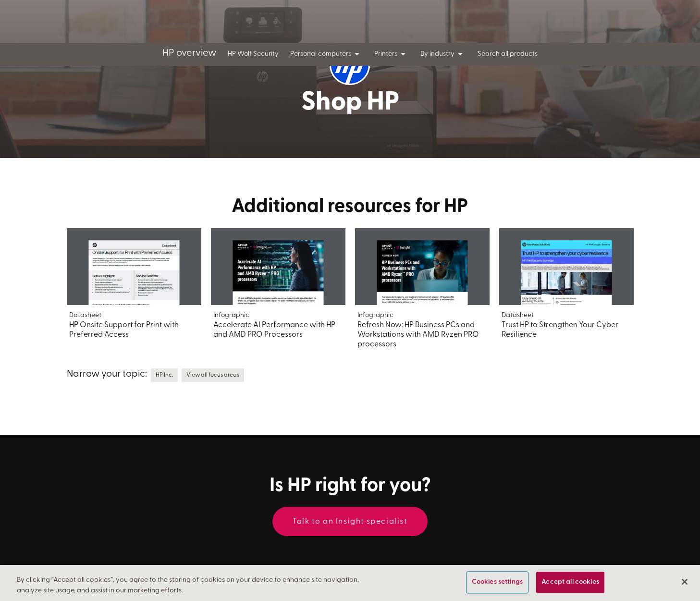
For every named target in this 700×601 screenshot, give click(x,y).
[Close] (685, 582)
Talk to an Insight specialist (350, 522)
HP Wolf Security (253, 54)
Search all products (508, 54)
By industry (443, 54)
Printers (392, 54)
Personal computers (326, 54)
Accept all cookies (570, 583)
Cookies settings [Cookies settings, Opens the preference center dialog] (497, 583)
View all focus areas (213, 375)
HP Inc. (164, 375)
